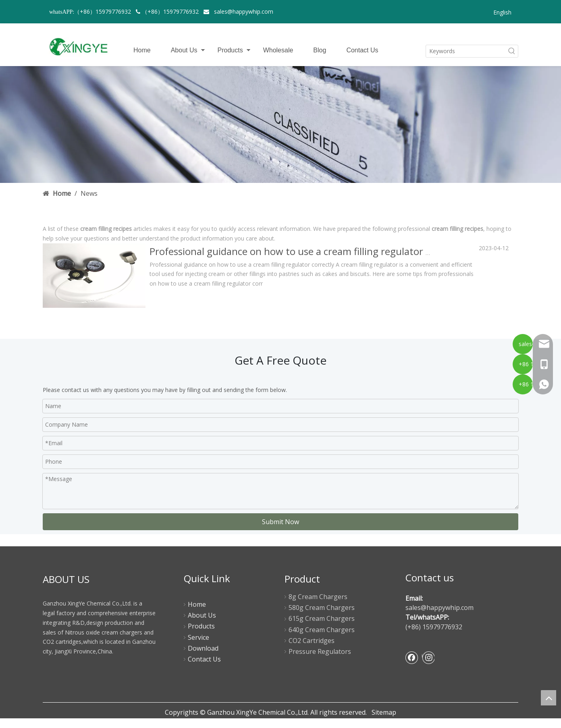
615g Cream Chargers (322, 618)
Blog (320, 50)
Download (203, 648)
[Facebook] (412, 657)
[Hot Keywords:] (512, 51)
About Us (184, 50)
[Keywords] (466, 51)
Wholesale (278, 50)
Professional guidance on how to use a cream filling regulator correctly (307, 251)
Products (230, 50)
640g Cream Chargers (322, 630)
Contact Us (362, 50)
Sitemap (384, 712)
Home (142, 50)
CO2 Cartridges (312, 641)
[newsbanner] (280, 124)
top (549, 698)
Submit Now (280, 522)
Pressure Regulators (320, 651)
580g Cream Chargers (322, 608)
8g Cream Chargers (318, 597)
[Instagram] (428, 657)
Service (198, 637)
